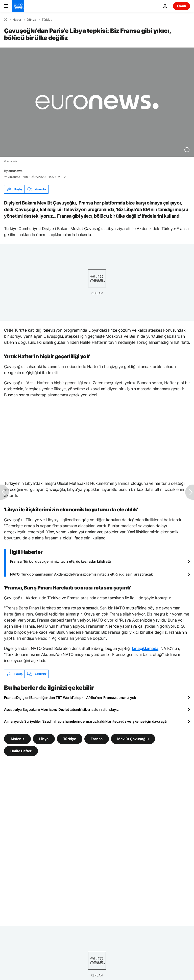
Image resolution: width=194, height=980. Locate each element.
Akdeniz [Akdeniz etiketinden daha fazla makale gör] (17, 739)
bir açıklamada (145, 648)
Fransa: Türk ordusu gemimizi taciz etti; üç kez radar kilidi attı (60, 561)
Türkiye (47, 20)
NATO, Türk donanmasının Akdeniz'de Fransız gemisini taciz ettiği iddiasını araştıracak (81, 574)
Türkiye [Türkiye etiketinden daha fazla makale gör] (70, 739)
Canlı (181, 6)
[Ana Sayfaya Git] (18, 6)
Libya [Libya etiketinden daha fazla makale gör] (44, 739)
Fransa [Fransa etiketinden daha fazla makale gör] (97, 739)
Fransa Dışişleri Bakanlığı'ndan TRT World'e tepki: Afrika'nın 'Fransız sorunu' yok (70, 698)
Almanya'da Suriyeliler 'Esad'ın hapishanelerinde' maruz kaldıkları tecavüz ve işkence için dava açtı (85, 721)
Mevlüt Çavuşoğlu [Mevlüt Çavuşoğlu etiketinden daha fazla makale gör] (133, 739)
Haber (17, 20)
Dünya (31, 20)
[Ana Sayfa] (6, 19)
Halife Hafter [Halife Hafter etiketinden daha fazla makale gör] (21, 751)
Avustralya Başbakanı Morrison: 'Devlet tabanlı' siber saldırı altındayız (61, 709)
